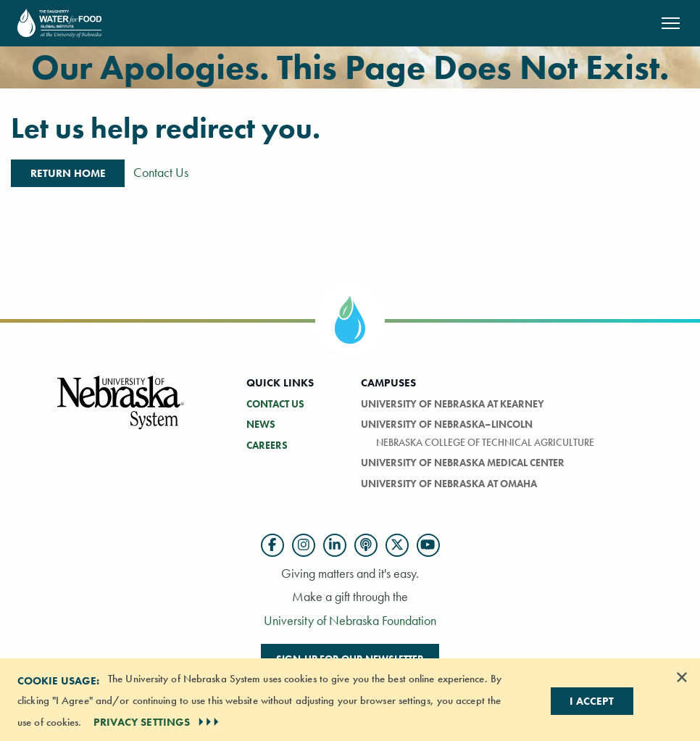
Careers (267, 445)
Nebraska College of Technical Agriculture (485, 442)
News (261, 424)
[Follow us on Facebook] (272, 545)
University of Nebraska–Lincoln (447, 424)
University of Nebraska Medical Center (463, 463)
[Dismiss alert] (682, 677)
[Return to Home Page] (59, 21)
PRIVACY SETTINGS (158, 722)
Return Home (68, 173)
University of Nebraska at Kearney (453, 404)
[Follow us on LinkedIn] (335, 545)
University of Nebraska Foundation (350, 620)
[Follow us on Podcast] (366, 545)
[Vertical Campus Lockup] (121, 411)
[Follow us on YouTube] (428, 545)
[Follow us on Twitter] (397, 545)
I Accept (592, 701)
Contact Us (161, 172)
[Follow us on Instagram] (304, 545)
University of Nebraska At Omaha (449, 484)
